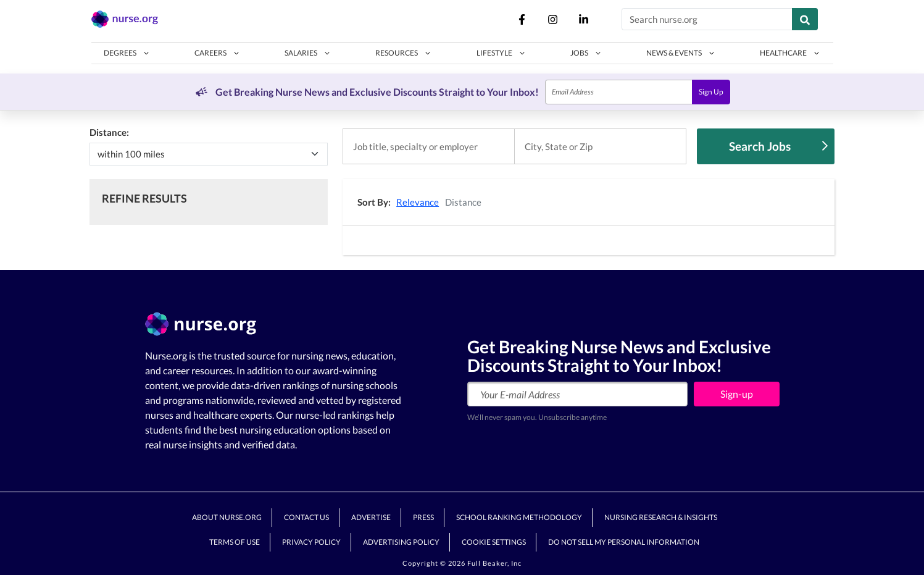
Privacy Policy (311, 542)
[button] (127, 53)
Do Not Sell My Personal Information (624, 542)
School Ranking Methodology (519, 517)
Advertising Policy (401, 542)
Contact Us (306, 517)
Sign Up (711, 92)
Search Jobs (779, 146)
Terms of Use (235, 542)
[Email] (619, 92)
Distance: (109, 132)
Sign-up (737, 394)
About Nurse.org (227, 517)
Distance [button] (463, 202)
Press (423, 517)
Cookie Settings (494, 542)
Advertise (371, 517)
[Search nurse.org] (707, 19)
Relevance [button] (418, 202)
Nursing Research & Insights (661, 517)
